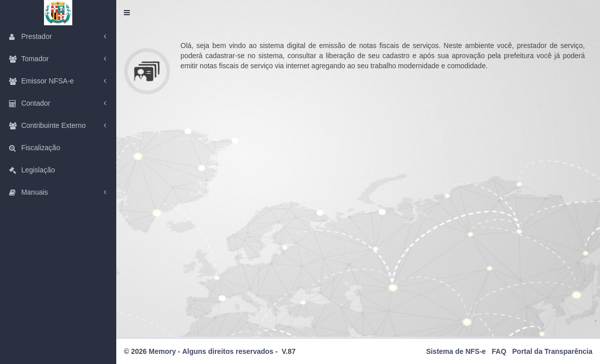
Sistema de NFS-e (456, 351)
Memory (162, 351)
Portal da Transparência (552, 351)
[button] (127, 13)
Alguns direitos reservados (228, 351)
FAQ (499, 351)
